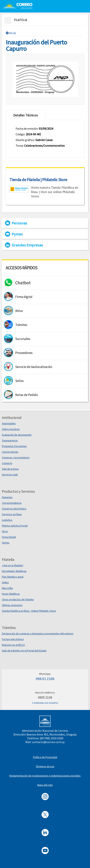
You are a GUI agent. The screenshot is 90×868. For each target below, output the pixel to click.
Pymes (17, 234)
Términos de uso (45, 766)
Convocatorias (10, 452)
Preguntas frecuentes (14, 446)
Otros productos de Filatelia (18, 599)
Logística (7, 520)
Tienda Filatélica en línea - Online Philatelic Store (29, 611)
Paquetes (7, 497)
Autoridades (9, 423)
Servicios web (10, 475)
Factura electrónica (13, 639)
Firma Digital (9, 537)
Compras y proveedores (16, 457)
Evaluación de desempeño (17, 435)
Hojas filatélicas (11, 594)
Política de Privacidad (45, 757)
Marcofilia (7, 588)
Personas (19, 223)
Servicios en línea (12, 514)
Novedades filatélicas (14, 571)
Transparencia (10, 440)
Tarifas (6, 543)
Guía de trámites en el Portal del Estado (24, 651)
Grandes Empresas (27, 245)
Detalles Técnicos (26, 115)
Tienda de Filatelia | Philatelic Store (38, 180)
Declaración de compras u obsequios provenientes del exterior (38, 633)
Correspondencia (12, 503)
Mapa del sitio (45, 785)
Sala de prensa (10, 469)
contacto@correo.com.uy (48, 742)
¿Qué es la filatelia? (13, 565)
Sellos (5, 582)
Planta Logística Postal (15, 526)
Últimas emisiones (12, 605)
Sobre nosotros (11, 429)
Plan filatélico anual (13, 577)
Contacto (7, 463)
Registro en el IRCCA (13, 645)
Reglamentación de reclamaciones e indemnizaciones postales (45, 776)
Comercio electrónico (14, 509)
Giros (5, 531)
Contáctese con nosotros (45, 703)
